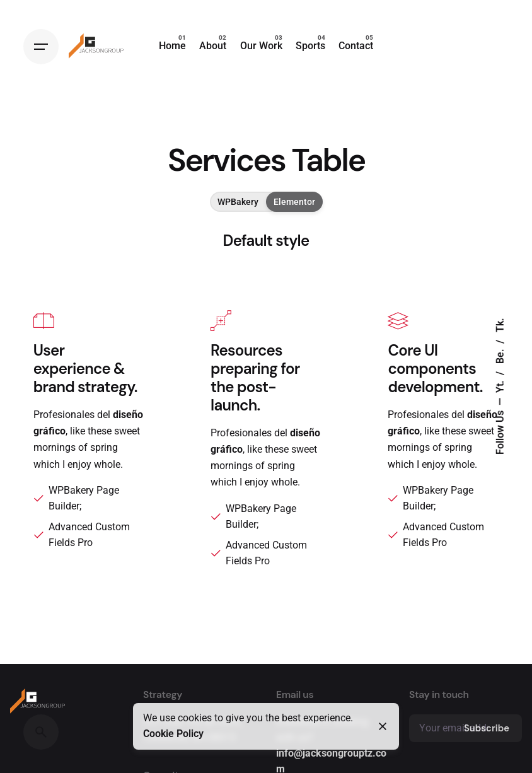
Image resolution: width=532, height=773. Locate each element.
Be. (500, 356)
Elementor (294, 202)
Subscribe (487, 728)
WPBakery (238, 202)
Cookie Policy (173, 734)
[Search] (41, 732)
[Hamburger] (41, 47)
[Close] (383, 726)
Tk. (500, 326)
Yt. (500, 386)
